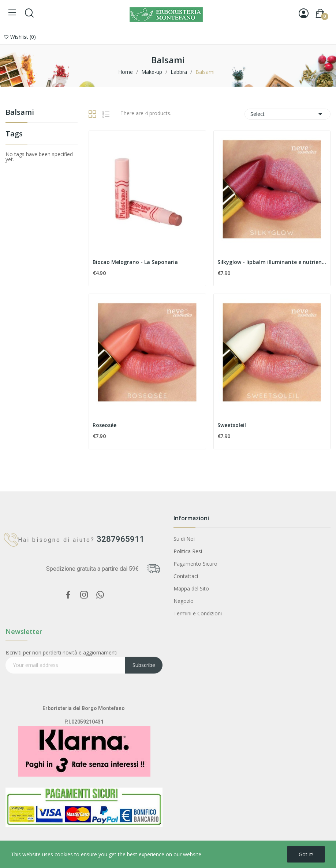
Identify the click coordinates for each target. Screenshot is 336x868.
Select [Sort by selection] (288, 114)
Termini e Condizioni (198, 613)
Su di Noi (184, 539)
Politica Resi (188, 551)
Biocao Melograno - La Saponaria (135, 262)
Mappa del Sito (191, 588)
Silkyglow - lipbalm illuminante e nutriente (272, 262)
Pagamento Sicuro (195, 564)
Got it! (306, 854)
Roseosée (104, 425)
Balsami (20, 113)
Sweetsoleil (232, 425)
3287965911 (113, 539)
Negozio (184, 601)
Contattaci (186, 576)
